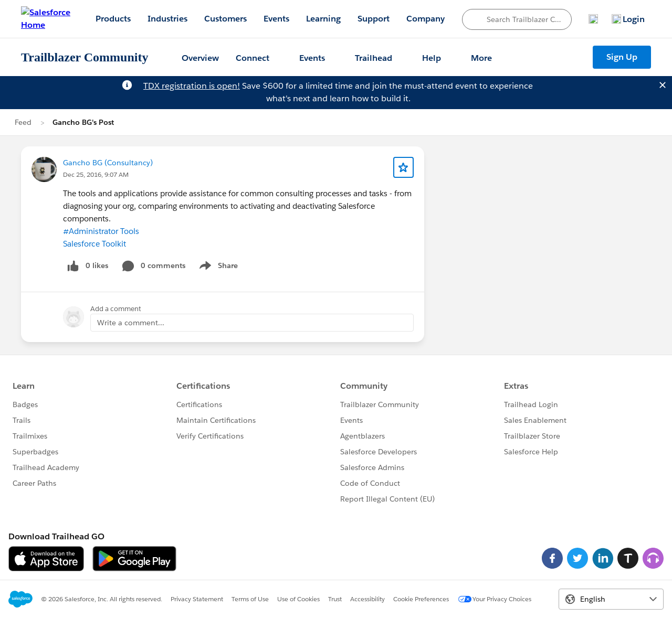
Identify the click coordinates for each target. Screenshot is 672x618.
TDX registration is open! (192, 86)
